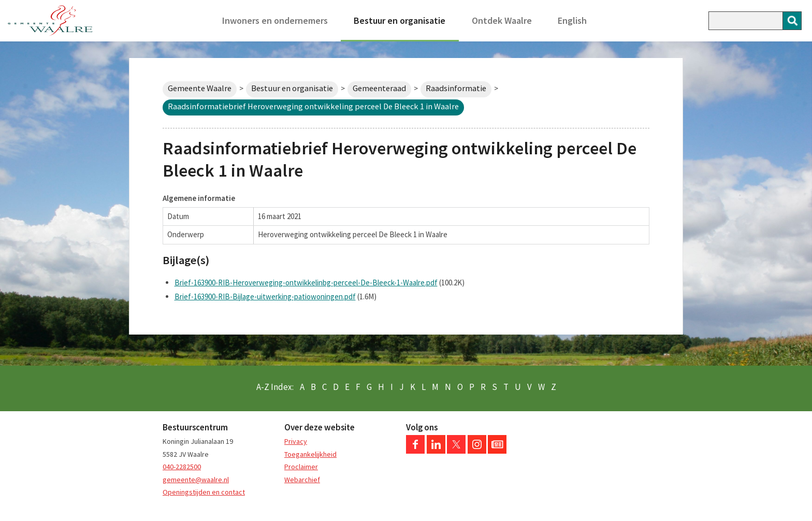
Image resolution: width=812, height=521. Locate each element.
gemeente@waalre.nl (196, 480)
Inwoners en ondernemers (275, 20)
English (572, 20)
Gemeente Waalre (200, 88)
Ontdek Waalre (502, 20)
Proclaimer (301, 467)
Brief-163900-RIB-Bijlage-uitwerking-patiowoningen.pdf (265, 296)
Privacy (296, 441)
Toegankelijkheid (310, 454)
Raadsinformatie (456, 88)
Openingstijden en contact (204, 492)
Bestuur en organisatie (400, 20)
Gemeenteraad (379, 88)
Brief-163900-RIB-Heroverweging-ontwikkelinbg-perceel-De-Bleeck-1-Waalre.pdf (306, 283)
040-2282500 (182, 467)
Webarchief (302, 480)
